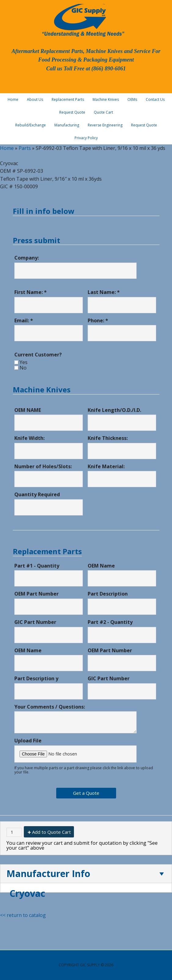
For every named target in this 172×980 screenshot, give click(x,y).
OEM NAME (28, 410)
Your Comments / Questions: (50, 707)
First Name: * (31, 292)
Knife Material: (106, 466)
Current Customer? (38, 355)
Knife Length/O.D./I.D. (114, 410)
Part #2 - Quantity (110, 622)
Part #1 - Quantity (37, 566)
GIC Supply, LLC (82, 20)
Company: (27, 258)
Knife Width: (29, 438)
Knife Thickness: (108, 438)
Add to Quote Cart (51, 832)
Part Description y (36, 678)
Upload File (28, 741)
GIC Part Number (35, 622)
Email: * (24, 320)
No (23, 368)
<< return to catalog (23, 915)
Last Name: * (104, 292)
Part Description (108, 594)
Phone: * (98, 320)
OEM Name (101, 566)
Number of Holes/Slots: (43, 466)
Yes (24, 362)
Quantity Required (37, 494)
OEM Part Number (37, 594)
